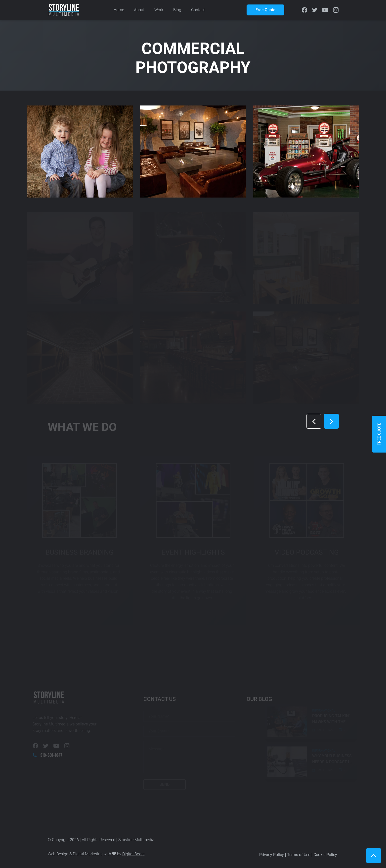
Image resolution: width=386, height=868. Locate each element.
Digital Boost (133, 854)
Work (159, 10)
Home (119, 10)
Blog (177, 10)
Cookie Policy (325, 855)
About (139, 10)
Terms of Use (299, 855)
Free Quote (265, 10)
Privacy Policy (272, 855)
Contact (198, 10)
